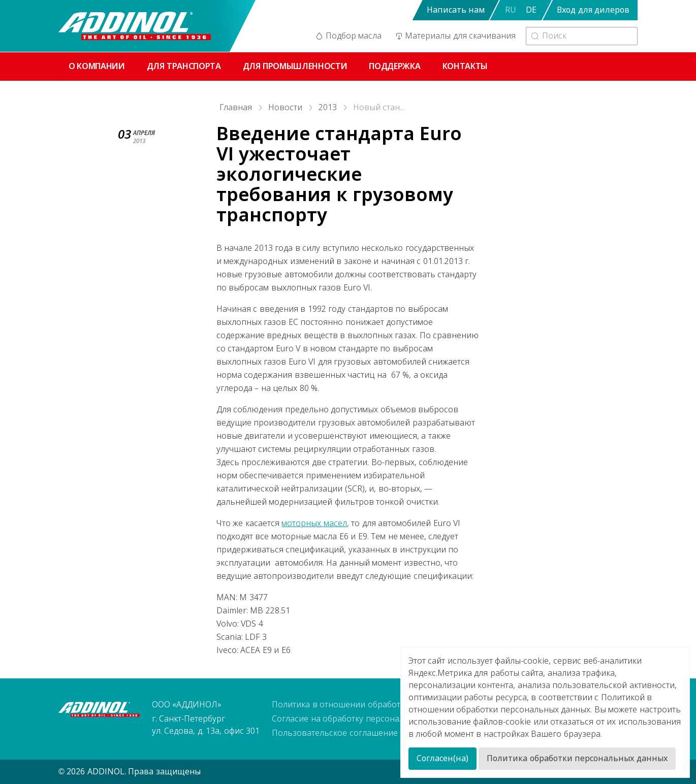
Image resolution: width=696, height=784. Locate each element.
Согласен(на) (442, 758)
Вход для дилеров (593, 10)
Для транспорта (184, 66)
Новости (285, 107)
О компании (97, 66)
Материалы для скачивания (455, 36)
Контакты (465, 66)
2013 (328, 107)
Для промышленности (295, 66)
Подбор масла (348, 36)
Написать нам (456, 10)
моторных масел (314, 523)
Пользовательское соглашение (335, 733)
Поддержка (394, 66)
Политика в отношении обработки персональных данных (387, 705)
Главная (236, 107)
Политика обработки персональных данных (577, 758)
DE (531, 10)
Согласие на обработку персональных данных (364, 719)
